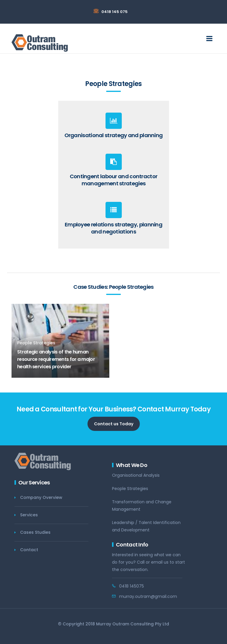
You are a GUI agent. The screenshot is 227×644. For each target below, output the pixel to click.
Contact (29, 550)
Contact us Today (114, 424)
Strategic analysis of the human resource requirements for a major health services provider (56, 359)
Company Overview (41, 497)
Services (29, 515)
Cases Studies (35, 532)
